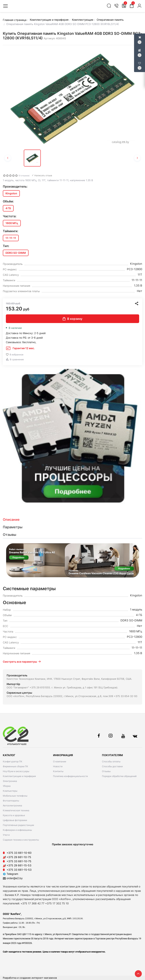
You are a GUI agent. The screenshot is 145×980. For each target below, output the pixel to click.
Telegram (10, 874)
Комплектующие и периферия (19, 776)
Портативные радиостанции (18, 825)
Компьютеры (10, 791)
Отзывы (106, 771)
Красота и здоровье (14, 815)
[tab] (72, 520)
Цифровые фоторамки (15, 820)
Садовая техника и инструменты (21, 840)
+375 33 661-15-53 (19, 870)
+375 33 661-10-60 (19, 853)
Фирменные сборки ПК (15, 766)
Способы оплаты (111, 761)
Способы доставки (112, 766)
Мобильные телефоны (15, 796)
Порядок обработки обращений (119, 776)
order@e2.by (15, 878)
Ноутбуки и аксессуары (16, 771)
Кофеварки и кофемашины (17, 830)
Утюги (6, 835)
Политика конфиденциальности (70, 776)
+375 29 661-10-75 (19, 857)
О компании (60, 761)
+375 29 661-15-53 (19, 865)
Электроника (10, 781)
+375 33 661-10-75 (19, 861)
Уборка (7, 786)
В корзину (72, 319)
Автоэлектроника (12, 806)
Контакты (58, 771)
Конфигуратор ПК (13, 761)
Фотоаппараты (11, 801)
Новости (58, 766)
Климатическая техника (16, 810)
